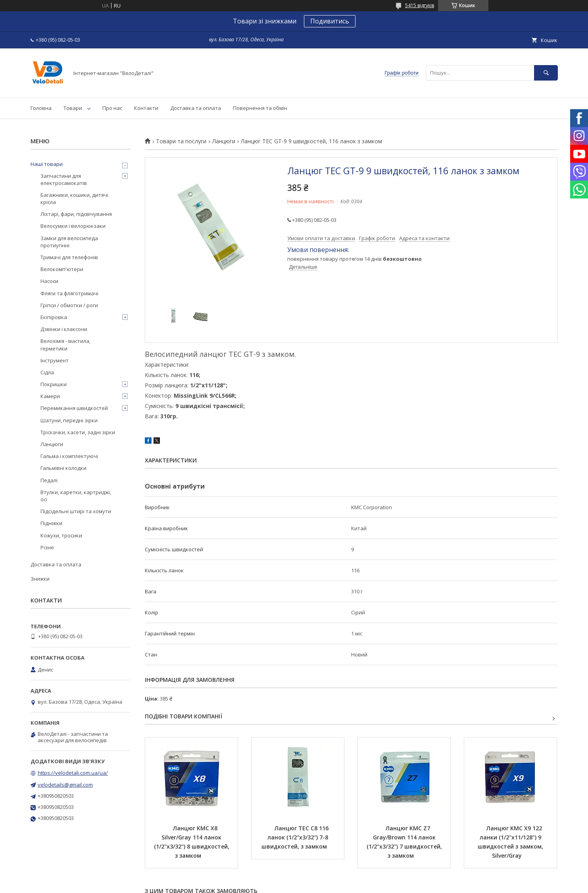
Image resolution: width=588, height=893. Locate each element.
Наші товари (47, 164)
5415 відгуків (420, 5)
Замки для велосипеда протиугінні (69, 242)
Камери (50, 396)
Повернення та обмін (260, 108)
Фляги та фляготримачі (69, 293)
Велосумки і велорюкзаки (73, 226)
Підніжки (51, 523)
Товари (73, 108)
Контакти (146, 108)
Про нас (112, 108)
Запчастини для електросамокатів (64, 179)
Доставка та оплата (196, 108)
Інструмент (55, 360)
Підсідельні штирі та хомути (76, 511)
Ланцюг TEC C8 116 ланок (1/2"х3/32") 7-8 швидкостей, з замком (296, 837)
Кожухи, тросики (61, 535)
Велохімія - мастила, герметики (65, 344)
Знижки (40, 579)
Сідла (47, 372)
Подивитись (330, 21)
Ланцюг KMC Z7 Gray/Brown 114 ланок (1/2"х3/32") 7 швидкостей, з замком (405, 842)
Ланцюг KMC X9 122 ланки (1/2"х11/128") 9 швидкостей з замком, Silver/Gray (511, 842)
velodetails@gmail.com (65, 785)
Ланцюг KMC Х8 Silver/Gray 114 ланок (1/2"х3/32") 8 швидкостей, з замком (192, 842)
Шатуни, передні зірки (69, 420)
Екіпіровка (54, 317)
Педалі (49, 480)
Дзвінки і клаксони (64, 329)
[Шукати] (546, 73)
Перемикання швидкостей (74, 408)
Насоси (49, 281)
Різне (47, 547)
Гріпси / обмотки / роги (69, 305)
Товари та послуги (181, 141)
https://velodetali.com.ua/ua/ (73, 773)
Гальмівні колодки (63, 468)
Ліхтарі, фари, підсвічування (76, 214)
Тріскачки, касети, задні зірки (78, 432)
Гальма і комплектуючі (69, 456)
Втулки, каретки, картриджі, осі (76, 496)
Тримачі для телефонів (69, 257)
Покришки (54, 384)
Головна (41, 108)
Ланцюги (224, 141)
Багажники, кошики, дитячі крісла (74, 198)
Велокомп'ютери (62, 269)
